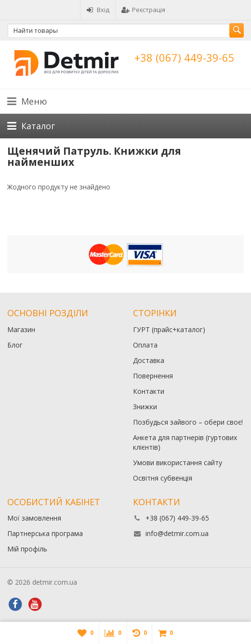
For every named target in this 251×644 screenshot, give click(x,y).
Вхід (98, 10)
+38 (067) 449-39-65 (185, 57)
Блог (15, 345)
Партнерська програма (45, 533)
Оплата (145, 345)
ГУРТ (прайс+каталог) (169, 329)
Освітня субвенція (163, 478)
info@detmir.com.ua (177, 533)
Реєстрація (143, 10)
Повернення (153, 376)
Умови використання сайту (178, 463)
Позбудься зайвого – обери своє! (188, 422)
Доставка (149, 360)
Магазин (21, 329)
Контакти (149, 391)
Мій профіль (27, 549)
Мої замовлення (34, 518)
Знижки (145, 407)
